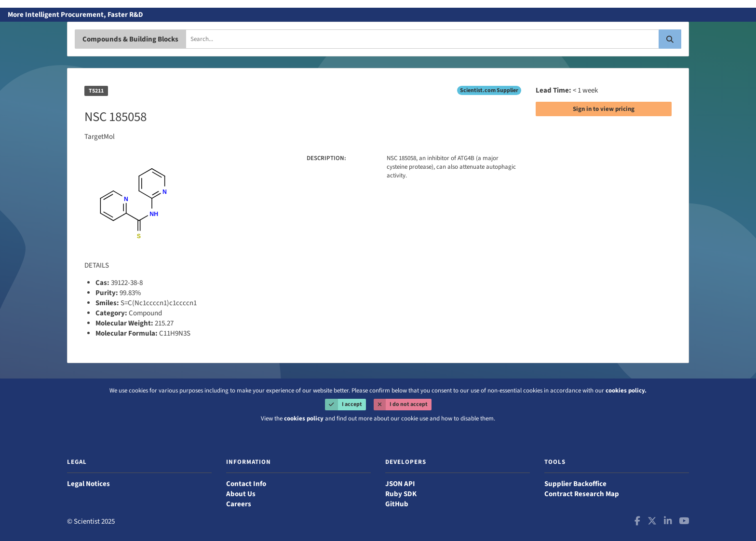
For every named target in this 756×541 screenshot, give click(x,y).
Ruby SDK (401, 494)
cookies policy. (626, 391)
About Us (241, 494)
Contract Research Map (582, 494)
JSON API (400, 484)
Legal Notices (88, 484)
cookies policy (304, 419)
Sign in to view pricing (604, 109)
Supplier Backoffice (575, 484)
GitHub (397, 504)
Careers (239, 504)
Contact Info (246, 484)
